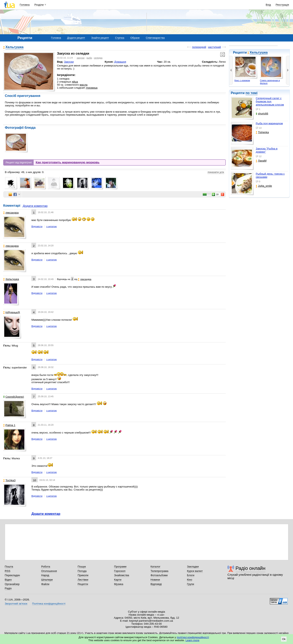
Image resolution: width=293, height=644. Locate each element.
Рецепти (83, 584)
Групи (191, 584)
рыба (89, 58)
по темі (252, 93)
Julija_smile (264, 186)
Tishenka (262, 132)
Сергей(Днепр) (14, 397)
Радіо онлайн (251, 568)
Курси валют (195, 571)
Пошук (82, 567)
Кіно (190, 580)
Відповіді (156, 584)
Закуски (69, 62)
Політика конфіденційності (49, 604)
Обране (135, 38)
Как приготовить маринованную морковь (68, 162)
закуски (81, 58)
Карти (118, 580)
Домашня (120, 62)
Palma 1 (9, 425)
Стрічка (120, 38)
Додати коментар (35, 206)
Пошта (9, 567)
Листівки (83, 580)
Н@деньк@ (12, 312)
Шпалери (47, 580)
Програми (120, 567)
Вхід (268, 5)
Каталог (156, 567)
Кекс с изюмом (242, 80)
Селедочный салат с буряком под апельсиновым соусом (270, 101)
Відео (8, 580)
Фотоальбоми (159, 575)
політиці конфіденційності (193, 637)
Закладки (193, 567)
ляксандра (11, 213)
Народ (45, 575)
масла (83, 85)
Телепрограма (160, 571)
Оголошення (49, 571)
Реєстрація (282, 5)
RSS (8, 571)
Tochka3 (9, 480)
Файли (45, 584)
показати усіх (216, 172)
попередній (199, 47)
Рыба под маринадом (269, 123)
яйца (75, 82)
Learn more (192, 640)
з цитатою (52, 226)
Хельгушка (259, 52)
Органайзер (12, 584)
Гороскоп (120, 571)
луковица (92, 88)
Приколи (83, 575)
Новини (155, 580)
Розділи (39, 5)
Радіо (8, 588)
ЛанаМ (261, 161)
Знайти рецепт (100, 38)
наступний (214, 47)
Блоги (191, 575)
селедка (98, 58)
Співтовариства (155, 38)
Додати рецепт (76, 38)
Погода (82, 571)
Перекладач (12, 575)
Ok (284, 639)
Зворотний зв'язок (16, 604)
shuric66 (262, 114)
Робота (46, 567)
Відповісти (37, 226)
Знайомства (122, 575)
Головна (25, 5)
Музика (119, 584)
